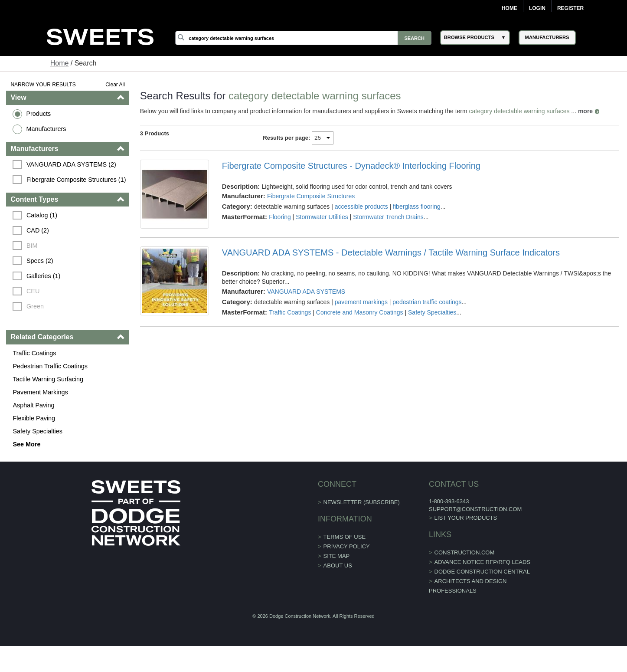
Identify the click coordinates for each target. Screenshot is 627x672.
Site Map (337, 556)
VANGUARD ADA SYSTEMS (306, 292)
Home (509, 8)
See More (26, 444)
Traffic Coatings (34, 353)
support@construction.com (475, 509)
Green (35, 306)
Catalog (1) (42, 215)
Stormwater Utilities (322, 217)
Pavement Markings (40, 392)
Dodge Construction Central (482, 572)
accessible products (361, 207)
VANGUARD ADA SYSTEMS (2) (71, 164)
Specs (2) (40, 261)
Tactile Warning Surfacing (48, 379)
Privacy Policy (347, 546)
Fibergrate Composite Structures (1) (76, 180)
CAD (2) (38, 230)
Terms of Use (345, 537)
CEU (33, 291)
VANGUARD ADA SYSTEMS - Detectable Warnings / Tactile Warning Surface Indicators (391, 252)
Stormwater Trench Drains (388, 217)
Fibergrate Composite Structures (311, 196)
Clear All (115, 85)
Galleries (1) (43, 276)
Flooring (280, 217)
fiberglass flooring (417, 207)
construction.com (465, 552)
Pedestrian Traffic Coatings (50, 366)
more (585, 111)
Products (38, 114)
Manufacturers (46, 129)
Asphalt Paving (33, 405)
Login (537, 8)
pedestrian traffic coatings (427, 302)
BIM (32, 246)
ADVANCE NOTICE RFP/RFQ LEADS (483, 562)
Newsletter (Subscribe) (362, 502)
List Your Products (466, 518)
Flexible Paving (34, 418)
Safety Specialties (37, 431)
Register (570, 8)
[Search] (303, 38)
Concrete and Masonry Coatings (360, 312)
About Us (338, 565)
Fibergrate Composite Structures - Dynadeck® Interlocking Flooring (351, 166)
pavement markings (361, 302)
